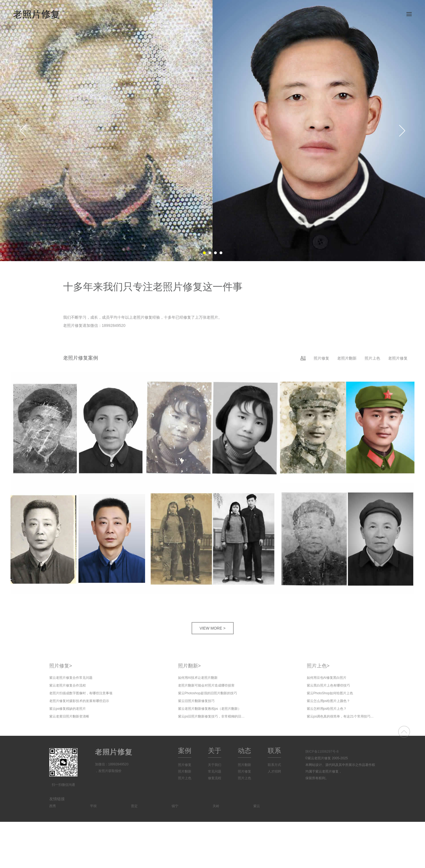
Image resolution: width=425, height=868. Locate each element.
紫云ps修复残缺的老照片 (68, 709)
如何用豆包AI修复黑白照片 (327, 678)
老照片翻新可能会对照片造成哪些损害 (206, 685)
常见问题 (215, 771)
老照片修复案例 (81, 358)
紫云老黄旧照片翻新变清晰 (69, 716)
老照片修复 (398, 358)
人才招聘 (274, 771)
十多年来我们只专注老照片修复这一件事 (153, 287)
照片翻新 (190, 666)
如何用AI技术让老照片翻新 (198, 678)
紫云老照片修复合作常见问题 (71, 678)
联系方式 (274, 765)
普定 (134, 806)
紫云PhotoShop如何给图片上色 (330, 693)
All (303, 358)
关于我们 (215, 765)
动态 (244, 751)
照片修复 (321, 358)
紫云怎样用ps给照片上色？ (327, 709)
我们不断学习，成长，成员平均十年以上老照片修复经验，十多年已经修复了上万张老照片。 (143, 318)
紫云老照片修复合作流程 (68, 685)
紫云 (257, 806)
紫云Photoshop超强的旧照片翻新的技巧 (208, 693)
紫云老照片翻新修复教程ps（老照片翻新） (210, 709)
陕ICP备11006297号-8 (322, 752)
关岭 (216, 806)
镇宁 (175, 806)
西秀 (53, 806)
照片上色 (372, 358)
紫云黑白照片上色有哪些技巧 (328, 685)
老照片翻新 (347, 358)
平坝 (93, 806)
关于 (215, 751)
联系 (274, 751)
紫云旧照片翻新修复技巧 (196, 701)
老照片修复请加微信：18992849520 (94, 326)
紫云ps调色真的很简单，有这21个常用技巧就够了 (341, 716)
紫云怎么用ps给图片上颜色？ (329, 701)
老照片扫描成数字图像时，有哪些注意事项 (81, 693)
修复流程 (215, 778)
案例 (185, 751)
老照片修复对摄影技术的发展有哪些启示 (79, 701)
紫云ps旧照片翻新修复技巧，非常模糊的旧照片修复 (213, 716)
